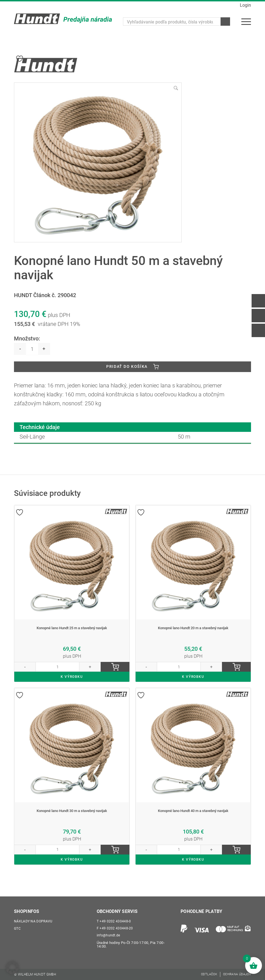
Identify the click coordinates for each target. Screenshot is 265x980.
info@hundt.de (109, 935)
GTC (18, 927)
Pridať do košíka (127, 365)
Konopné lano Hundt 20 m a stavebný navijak (193, 627)
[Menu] (246, 22)
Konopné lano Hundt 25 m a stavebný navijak (72, 627)
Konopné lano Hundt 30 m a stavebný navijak (72, 816)
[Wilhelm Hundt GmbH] (63, 19)
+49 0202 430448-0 (114, 919)
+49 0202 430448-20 (115, 927)
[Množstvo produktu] (32, 346)
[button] (12, 968)
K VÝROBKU (72, 681)
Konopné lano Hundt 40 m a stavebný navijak (193, 816)
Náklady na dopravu (34, 919)
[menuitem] (246, 22)
